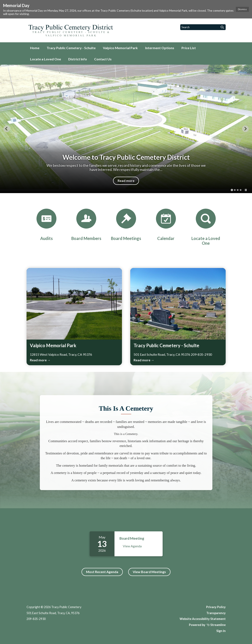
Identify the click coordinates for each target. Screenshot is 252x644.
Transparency (216, 613)
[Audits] (46, 225)
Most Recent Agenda (102, 572)
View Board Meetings (149, 572)
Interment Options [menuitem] (160, 48)
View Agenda (132, 546)
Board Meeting (132, 538)
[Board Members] (86, 225)
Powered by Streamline (207, 625)
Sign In (221, 631)
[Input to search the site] (203, 27)
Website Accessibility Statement (203, 619)
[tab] (232, 190)
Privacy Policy (216, 607)
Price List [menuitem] (189, 48)
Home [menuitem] (35, 48)
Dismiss (242, 9)
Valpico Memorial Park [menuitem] (120, 48)
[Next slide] (245, 129)
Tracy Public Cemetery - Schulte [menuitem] (71, 48)
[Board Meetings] (126, 225)
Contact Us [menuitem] (103, 59)
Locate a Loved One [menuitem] (46, 59)
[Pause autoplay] (246, 190)
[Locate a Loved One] (206, 227)
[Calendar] (166, 225)
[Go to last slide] (7, 129)
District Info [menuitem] (78, 59)
